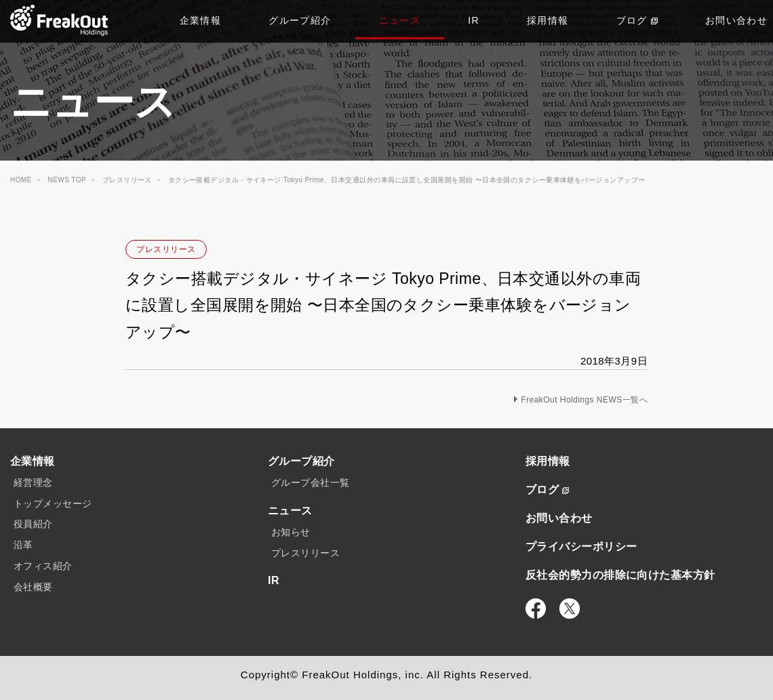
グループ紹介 (300, 20)
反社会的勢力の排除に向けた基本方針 (620, 575)
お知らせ (291, 532)
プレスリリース (166, 249)
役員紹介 (33, 524)
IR (474, 20)
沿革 (23, 545)
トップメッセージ (53, 503)
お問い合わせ (559, 518)
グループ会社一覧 (311, 482)
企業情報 (201, 20)
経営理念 (33, 482)
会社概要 (33, 587)
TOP (59, 20)
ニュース (400, 20)
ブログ (637, 20)
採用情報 (548, 20)
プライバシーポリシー (581, 547)
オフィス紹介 (43, 566)
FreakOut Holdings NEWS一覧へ (584, 400)
